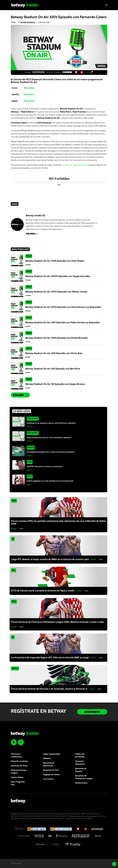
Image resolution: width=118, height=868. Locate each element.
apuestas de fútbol (78, 223)
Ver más (20, 395)
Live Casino (48, 779)
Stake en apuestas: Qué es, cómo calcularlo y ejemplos (49, 437)
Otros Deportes (33, 419)
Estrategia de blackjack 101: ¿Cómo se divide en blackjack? (51, 452)
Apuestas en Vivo (51, 770)
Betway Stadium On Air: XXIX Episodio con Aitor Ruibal (55, 261)
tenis (32, 226)
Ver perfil (32, 234)
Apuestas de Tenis (19, 766)
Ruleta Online (81, 783)
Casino (30, 462)
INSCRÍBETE (92, 712)
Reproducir (29, 88)
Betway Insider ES (28, 22)
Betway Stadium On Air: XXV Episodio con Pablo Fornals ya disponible (63, 322)
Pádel (14, 570)
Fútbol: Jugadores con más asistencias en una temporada (50, 481)
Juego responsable (51, 754)
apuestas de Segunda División (75, 165)
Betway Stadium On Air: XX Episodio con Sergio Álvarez (55, 384)
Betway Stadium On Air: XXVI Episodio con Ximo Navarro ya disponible (63, 307)
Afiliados (47, 758)
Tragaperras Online (52, 774)
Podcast (29, 256)
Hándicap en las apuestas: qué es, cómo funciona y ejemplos (51, 423)
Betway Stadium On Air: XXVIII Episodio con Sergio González (58, 276)
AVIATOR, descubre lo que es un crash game (45, 466)
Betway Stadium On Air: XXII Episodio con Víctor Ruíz (54, 353)
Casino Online (17, 777)
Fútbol (30, 477)
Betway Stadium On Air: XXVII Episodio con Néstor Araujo (56, 292)
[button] (114, 864)
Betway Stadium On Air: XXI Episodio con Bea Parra (53, 369)
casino (38, 226)
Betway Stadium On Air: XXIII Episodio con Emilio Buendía (56, 338)
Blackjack (31, 448)
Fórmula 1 (15, 668)
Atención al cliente (19, 761)
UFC (13, 539)
